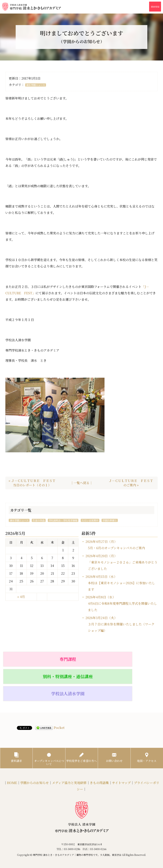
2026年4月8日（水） (121, 603)
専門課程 (28, 659)
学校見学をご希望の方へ (81, 730)
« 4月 (21, 597)
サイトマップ (121, 757)
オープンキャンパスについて (49, 730)
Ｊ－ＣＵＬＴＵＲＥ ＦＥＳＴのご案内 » (131, 483)
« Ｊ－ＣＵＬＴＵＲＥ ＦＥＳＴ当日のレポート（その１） (32, 483)
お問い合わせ (114, 728)
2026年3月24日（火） (120, 624)
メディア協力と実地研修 (69, 757)
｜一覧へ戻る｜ (81, 483)
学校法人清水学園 (135, 659)
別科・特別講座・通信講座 (81, 661)
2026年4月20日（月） (121, 562)
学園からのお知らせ (35, 757)
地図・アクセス (147, 728)
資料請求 (16, 728)
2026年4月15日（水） (120, 583)
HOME (12, 757)
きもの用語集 (99, 757)
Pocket (59, 696)
